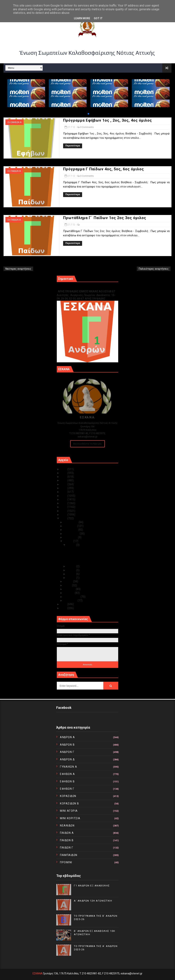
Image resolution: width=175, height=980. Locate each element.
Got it (98, 18)
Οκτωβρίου (71, 530)
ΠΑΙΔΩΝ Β (67, 840)
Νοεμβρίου (71, 526)
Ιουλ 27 (72, 545)
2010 (64, 608)
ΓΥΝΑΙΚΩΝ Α (69, 767)
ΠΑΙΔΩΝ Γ (67, 848)
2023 (64, 477)
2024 (64, 473)
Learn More (82, 18)
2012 (64, 518)
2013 (64, 515)
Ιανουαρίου (71, 600)
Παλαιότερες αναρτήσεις (154, 269)
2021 (64, 484)
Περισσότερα (73, 146)
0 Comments (87, 127)
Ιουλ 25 (72, 570)
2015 (64, 507)
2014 (64, 511)
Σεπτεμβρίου (72, 534)
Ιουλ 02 (72, 578)
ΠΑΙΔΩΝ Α (16, 171)
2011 (64, 604)
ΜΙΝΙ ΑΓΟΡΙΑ (69, 811)
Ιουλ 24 (72, 574)
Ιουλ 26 (72, 566)
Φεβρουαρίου (72, 597)
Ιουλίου (69, 541)
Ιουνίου (69, 581)
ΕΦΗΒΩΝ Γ (67, 789)
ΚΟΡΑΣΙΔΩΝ (68, 796)
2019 (64, 492)
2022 (64, 480)
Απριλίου (70, 589)
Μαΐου (68, 585)
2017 (64, 499)
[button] (88, 114)
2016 (64, 503)
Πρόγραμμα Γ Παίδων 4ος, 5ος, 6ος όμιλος (104, 169)
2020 (64, 488)
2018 (64, 496)
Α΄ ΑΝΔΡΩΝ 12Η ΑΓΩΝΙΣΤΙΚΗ (93, 901)
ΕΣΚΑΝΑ (38, 973)
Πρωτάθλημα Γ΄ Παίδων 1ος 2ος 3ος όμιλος (105, 218)
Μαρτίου (69, 593)
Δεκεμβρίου (71, 522)
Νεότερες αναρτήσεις (18, 269)
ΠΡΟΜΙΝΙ (66, 862)
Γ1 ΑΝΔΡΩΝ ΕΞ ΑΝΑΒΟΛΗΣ (76, 287)
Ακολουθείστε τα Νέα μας (87, 444)
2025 (64, 469)
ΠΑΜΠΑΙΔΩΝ (69, 855)
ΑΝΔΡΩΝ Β (67, 745)
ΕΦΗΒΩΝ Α (16, 122)
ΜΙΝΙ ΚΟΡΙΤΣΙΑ (70, 818)
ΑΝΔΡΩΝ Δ (67, 759)
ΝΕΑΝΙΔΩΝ (67, 826)
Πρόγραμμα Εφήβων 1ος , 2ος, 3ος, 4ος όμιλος (108, 120)
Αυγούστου (71, 537)
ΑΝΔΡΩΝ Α (67, 737)
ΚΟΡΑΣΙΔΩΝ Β (70, 803)
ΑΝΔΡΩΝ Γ (67, 752)
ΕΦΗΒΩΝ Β (67, 781)
